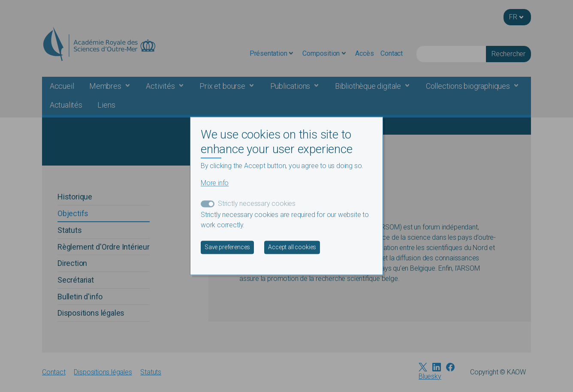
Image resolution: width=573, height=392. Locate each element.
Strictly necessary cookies (257, 204)
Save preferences (227, 247)
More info (215, 183)
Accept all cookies (292, 247)
